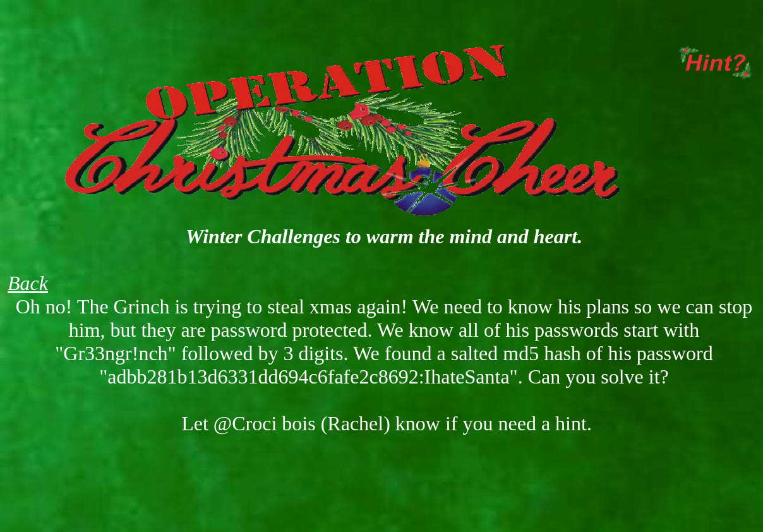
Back (28, 283)
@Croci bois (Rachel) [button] (302, 423)
